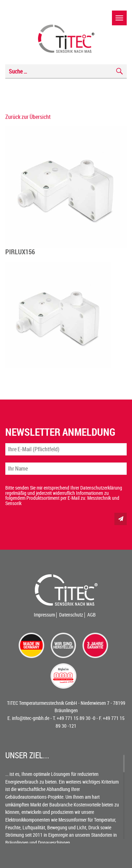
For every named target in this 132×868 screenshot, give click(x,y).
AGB (92, 615)
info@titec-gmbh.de (31, 718)
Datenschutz (71, 615)
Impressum (44, 615)
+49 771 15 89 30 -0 (76, 718)
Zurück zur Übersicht (28, 117)
